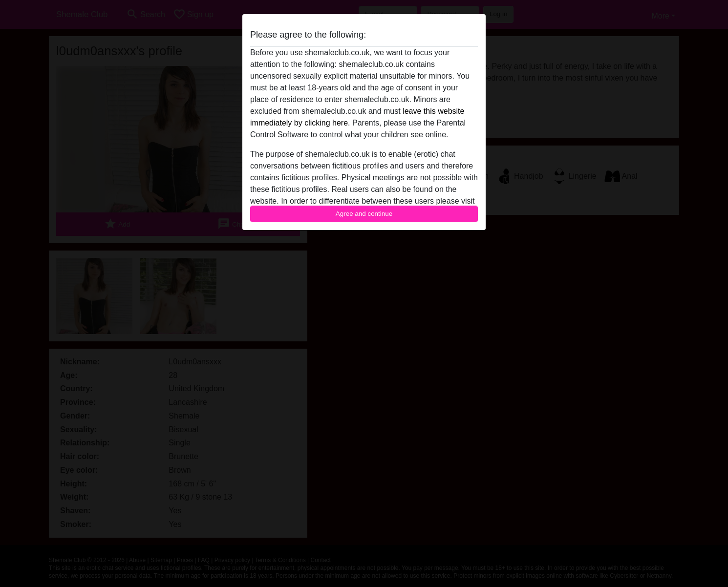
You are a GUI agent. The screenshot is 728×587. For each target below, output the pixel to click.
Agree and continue (364, 214)
